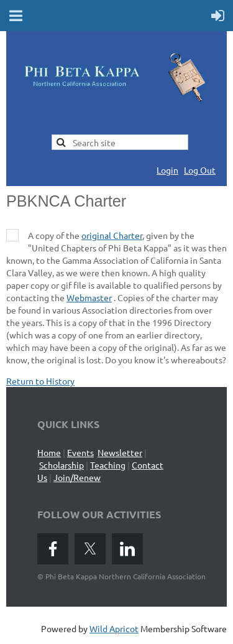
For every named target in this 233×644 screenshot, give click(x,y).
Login (167, 170)
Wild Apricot (114, 628)
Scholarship (62, 465)
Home (49, 452)
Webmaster (89, 297)
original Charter (112, 235)
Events (80, 452)
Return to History (40, 381)
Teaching (108, 465)
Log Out (200, 170)
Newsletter (120, 452)
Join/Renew (77, 477)
